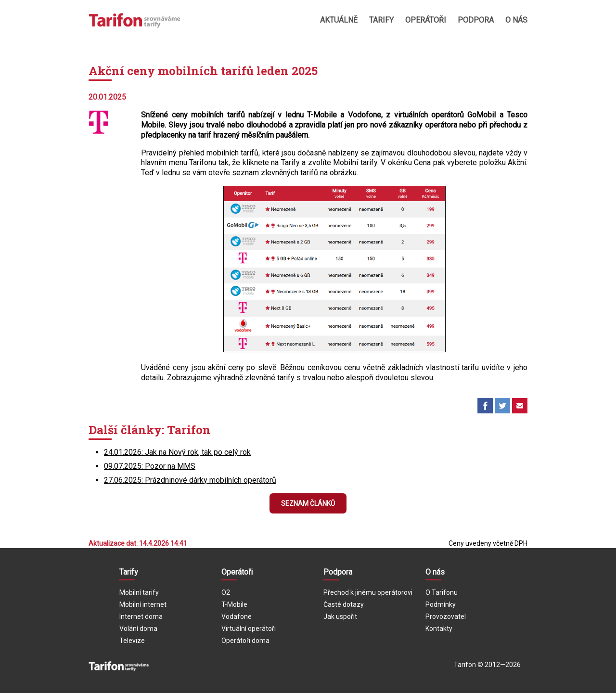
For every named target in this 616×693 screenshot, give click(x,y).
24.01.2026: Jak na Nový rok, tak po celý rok (177, 452)
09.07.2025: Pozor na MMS (150, 466)
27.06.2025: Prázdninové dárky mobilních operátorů (190, 480)
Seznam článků (308, 503)
